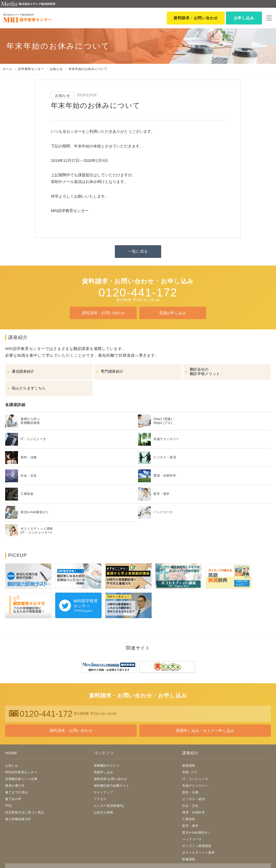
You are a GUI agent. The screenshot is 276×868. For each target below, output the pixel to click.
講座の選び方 (15, 786)
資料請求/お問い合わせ (111, 779)
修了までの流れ (16, 792)
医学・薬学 (190, 826)
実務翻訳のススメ (107, 766)
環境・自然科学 (194, 812)
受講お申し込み (173, 313)
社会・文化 (190, 806)
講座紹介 (190, 753)
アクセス (100, 799)
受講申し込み (104, 772)
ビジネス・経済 (194, 799)
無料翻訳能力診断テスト (112, 786)
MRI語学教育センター (21, 772)
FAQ (8, 806)
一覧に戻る (138, 251)
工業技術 (189, 819)
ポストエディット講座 (198, 853)
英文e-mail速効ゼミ (197, 832)
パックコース (192, 839)
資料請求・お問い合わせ (103, 313)
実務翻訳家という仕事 (21, 779)
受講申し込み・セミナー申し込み (205, 730)
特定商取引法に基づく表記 (25, 812)
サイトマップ (104, 792)
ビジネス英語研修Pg (109, 806)
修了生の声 (13, 799)
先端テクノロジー (195, 786)
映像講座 (189, 859)
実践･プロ (190, 772)
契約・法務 (190, 792)
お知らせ (12, 766)
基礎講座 (189, 766)
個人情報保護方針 (18, 819)
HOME (11, 753)
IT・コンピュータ (195, 779)
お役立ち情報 (104, 812)
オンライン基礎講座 (197, 846)
